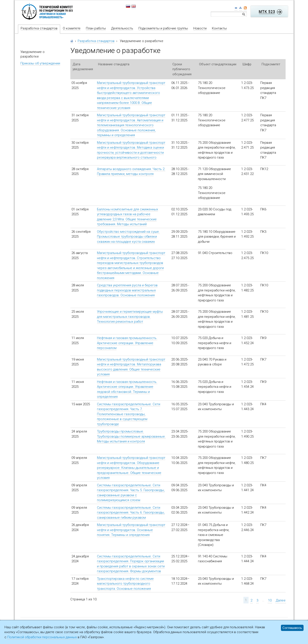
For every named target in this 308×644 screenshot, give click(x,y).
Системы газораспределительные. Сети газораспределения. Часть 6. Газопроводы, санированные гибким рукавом (131, 513)
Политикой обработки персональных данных (42, 637)
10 (270, 600)
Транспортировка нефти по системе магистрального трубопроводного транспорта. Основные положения (125, 584)
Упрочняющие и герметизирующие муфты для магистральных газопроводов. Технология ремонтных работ (130, 317)
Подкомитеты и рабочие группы (163, 28)
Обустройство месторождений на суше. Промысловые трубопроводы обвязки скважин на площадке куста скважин (128, 237)
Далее (281, 600)
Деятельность (122, 28)
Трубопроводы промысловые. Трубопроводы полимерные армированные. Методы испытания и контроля (131, 436)
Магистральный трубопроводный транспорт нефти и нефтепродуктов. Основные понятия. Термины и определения (131, 530)
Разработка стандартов (39, 28)
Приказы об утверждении (40, 63)
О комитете (72, 28)
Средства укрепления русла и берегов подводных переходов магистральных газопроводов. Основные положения (127, 290)
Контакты (219, 28)
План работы (96, 28)
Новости (200, 28)
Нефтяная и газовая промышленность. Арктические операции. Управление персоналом (127, 343)
